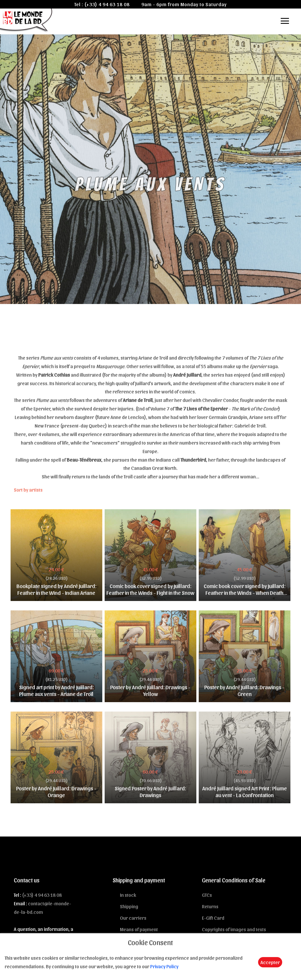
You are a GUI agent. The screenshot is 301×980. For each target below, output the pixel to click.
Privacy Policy (164, 966)
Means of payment (139, 929)
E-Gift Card (213, 918)
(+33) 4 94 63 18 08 (107, 4)
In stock (128, 895)
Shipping (129, 906)
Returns (210, 906)
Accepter (270, 962)
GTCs (207, 895)
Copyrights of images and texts (234, 929)
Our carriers (133, 918)
